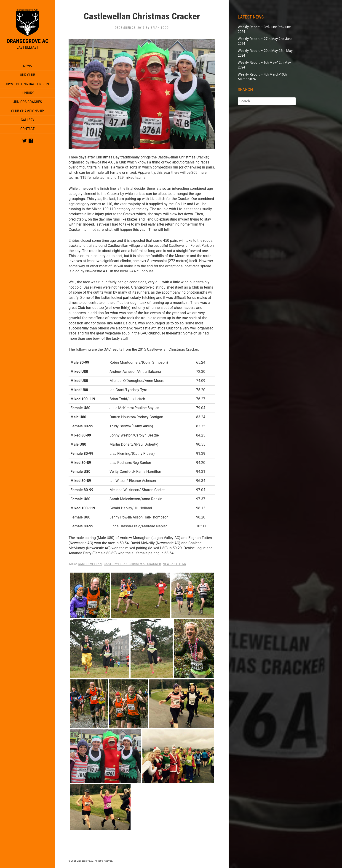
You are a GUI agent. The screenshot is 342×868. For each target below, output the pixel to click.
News (27, 66)
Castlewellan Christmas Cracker (132, 564)
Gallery (28, 120)
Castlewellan (90, 564)
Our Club (28, 75)
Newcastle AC (174, 564)
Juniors (27, 93)
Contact (27, 129)
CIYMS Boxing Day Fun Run (27, 84)
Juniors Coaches (28, 102)
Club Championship (28, 111)
